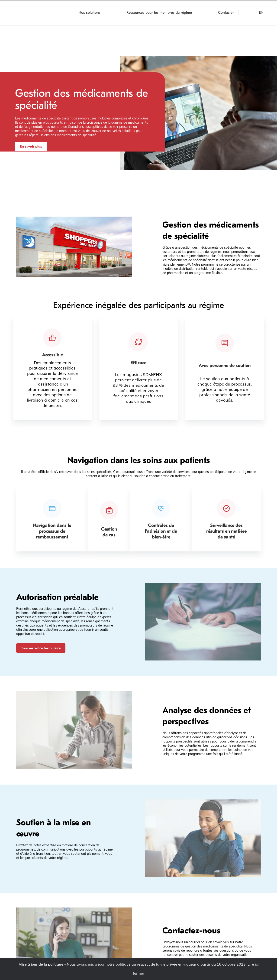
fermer (139, 973)
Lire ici (253, 964)
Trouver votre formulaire (41, 648)
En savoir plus (31, 146)
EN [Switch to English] (261, 13)
